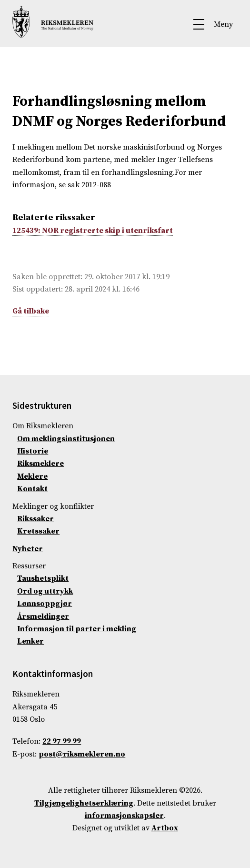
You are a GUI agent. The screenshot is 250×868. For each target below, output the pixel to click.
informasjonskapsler (124, 816)
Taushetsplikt (43, 578)
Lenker (30, 641)
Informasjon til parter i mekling (77, 629)
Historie (33, 451)
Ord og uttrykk (45, 591)
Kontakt (32, 489)
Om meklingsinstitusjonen (66, 439)
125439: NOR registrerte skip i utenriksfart (93, 231)
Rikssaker (35, 519)
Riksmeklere (40, 464)
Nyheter (28, 549)
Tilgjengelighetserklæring (84, 803)
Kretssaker (38, 531)
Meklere (32, 476)
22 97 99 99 (62, 741)
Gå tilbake (31, 311)
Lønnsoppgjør (45, 604)
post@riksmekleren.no (82, 754)
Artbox (165, 828)
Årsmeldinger (43, 616)
